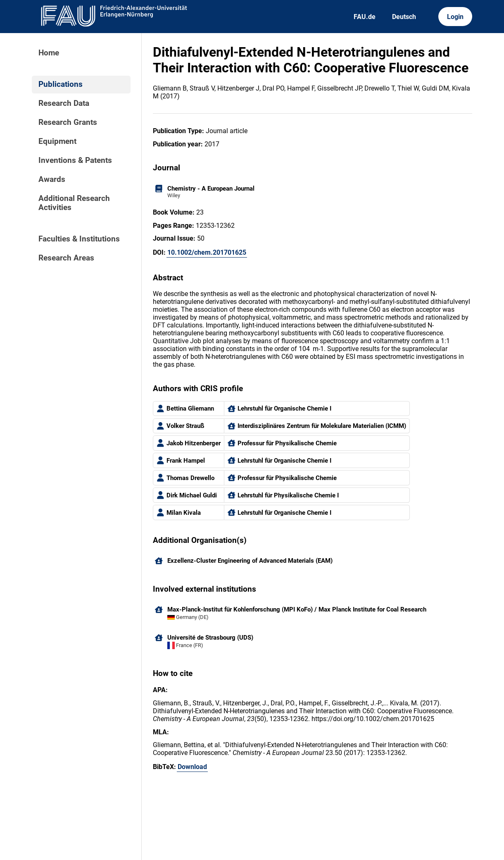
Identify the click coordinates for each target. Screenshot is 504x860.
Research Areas (66, 258)
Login (455, 17)
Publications (61, 84)
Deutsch (404, 17)
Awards (52, 179)
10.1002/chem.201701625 (207, 252)
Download (192, 767)
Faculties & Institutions (79, 239)
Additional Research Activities (74, 203)
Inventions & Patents (75, 160)
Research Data (64, 103)
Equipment (57, 141)
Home (49, 53)
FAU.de (365, 17)
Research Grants (68, 122)
